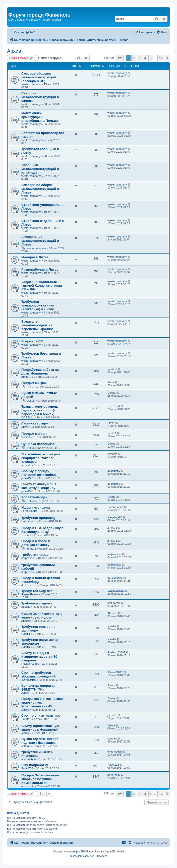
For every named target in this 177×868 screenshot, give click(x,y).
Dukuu (31, 401)
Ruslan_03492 (30, 664)
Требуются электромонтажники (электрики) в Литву (38, 305)
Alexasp (26, 621)
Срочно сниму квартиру (41, 716)
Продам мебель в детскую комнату (36, 543)
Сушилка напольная (38, 444)
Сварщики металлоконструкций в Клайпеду (40, 169)
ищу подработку (35, 765)
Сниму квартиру (35, 423)
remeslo (26, 465)
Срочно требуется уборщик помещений (39, 674)
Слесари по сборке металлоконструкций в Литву (40, 189)
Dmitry (25, 710)
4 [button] (145, 58)
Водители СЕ (32, 341)
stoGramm (114, 603)
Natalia (26, 634)
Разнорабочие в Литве (40, 269)
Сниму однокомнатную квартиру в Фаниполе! (40, 728)
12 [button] (161, 58)
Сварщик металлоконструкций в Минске (40, 97)
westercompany (31, 84)
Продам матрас (34, 383)
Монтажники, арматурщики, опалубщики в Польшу (40, 117)
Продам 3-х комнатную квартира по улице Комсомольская (40, 779)
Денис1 (26, 719)
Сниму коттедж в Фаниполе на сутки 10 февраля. (39, 657)
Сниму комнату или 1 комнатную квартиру (39, 486)
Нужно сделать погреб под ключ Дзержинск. (40, 741)
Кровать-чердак (34, 497)
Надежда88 (29, 521)
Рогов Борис (29, 511)
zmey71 (26, 535)
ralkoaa (26, 607)
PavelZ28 (27, 768)
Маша (25, 733)
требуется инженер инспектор (37, 754)
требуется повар (35, 555)
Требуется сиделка (37, 591)
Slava (25, 427)
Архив (14, 51)
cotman (26, 746)
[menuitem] (30, 32)
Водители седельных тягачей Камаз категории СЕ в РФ (42, 286)
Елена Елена (30, 594)
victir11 (26, 437)
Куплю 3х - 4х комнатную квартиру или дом (42, 615)
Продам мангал (34, 434)
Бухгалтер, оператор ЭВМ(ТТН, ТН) (38, 688)
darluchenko (29, 585)
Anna (30, 387)
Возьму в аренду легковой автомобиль (39, 473)
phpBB (80, 852)
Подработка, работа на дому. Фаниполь (40, 371)
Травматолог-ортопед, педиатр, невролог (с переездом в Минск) (40, 410)
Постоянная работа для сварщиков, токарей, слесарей (41, 458)
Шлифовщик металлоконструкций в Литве (40, 241)
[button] (120, 58)
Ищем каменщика (36, 507)
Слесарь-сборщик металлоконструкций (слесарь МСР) (39, 77)
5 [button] (151, 58)
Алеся (25, 693)
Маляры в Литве (35, 257)
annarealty (28, 786)
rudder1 (26, 377)
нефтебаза (28, 558)
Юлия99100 (29, 680)
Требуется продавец (38, 518)
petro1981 (28, 478)
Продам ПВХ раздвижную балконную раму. (42, 530)
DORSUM (27, 417)
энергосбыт (29, 759)
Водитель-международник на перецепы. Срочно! (37, 325)
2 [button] (134, 58)
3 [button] (139, 58)
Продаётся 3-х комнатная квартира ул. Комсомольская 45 (42, 702)
